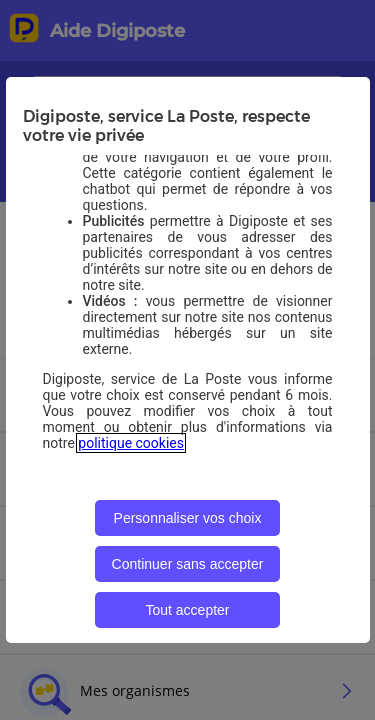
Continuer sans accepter (188, 564)
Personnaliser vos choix (188, 518)
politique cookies (131, 443)
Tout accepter (187, 610)
